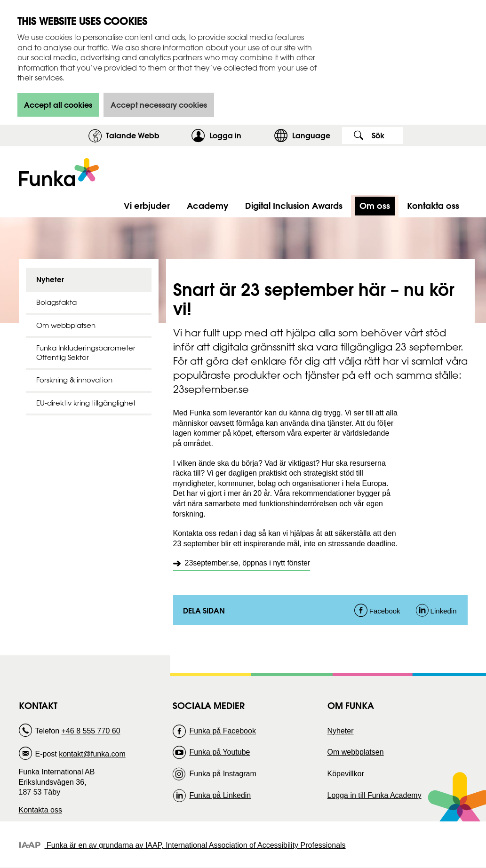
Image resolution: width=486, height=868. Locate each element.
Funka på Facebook (222, 731)
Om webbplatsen (66, 325)
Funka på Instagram (223, 774)
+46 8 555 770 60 (91, 731)
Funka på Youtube (219, 752)
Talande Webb (133, 135)
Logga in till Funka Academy (374, 795)
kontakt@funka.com (92, 754)
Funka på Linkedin (220, 795)
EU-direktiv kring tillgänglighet (86, 403)
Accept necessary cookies (159, 105)
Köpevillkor (346, 774)
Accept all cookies (58, 105)
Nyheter (50, 280)
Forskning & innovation (74, 380)
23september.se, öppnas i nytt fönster (248, 563)
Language (311, 135)
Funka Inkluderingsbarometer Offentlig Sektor (86, 353)
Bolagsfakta (56, 302)
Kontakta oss (41, 810)
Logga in (239, 135)
